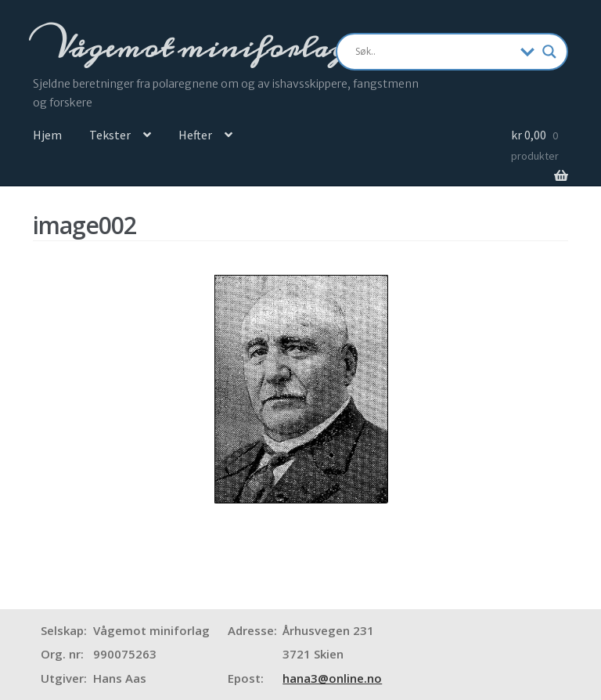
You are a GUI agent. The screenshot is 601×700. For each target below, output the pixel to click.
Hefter (195, 135)
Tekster (110, 135)
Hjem (47, 135)
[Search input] (434, 52)
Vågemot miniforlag (198, 48)
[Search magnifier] (549, 52)
